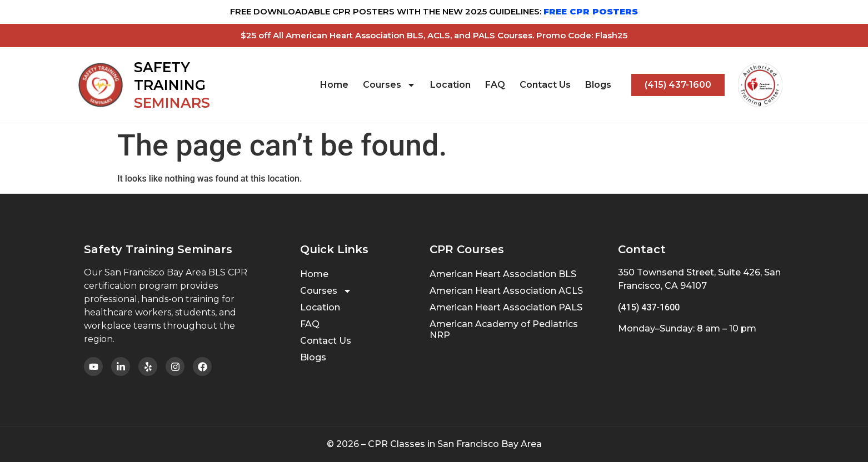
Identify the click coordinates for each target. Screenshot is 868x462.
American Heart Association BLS (503, 274)
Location (450, 85)
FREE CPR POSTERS (591, 11)
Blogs (598, 85)
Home (334, 85)
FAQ (495, 85)
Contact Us (545, 85)
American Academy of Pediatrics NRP (504, 330)
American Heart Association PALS (506, 307)
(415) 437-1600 (649, 307)
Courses (389, 85)
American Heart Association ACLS (506, 291)
